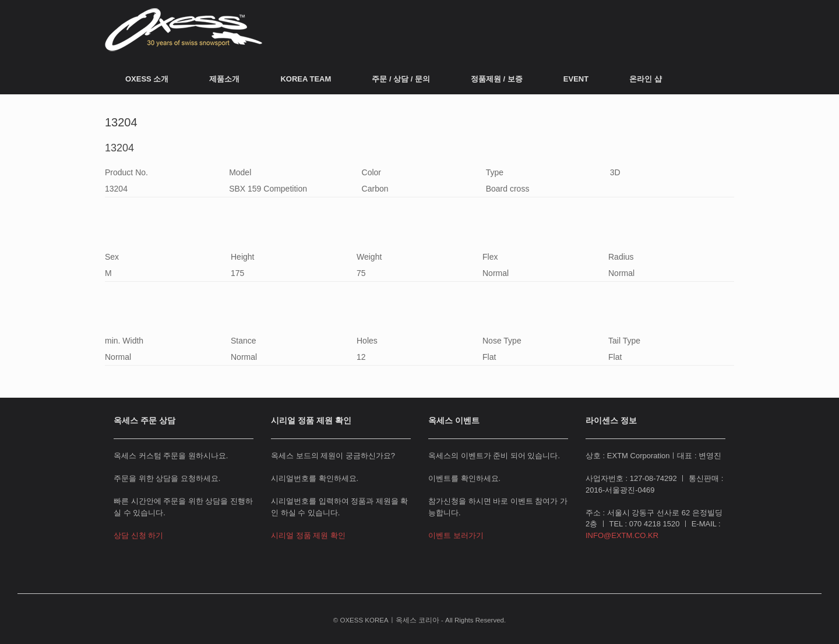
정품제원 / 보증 (497, 79)
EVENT (576, 79)
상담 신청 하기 (138, 535)
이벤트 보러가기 (456, 535)
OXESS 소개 (147, 79)
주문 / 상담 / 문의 (401, 79)
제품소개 (224, 79)
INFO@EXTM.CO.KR (622, 535)
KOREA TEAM (306, 79)
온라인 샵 (646, 79)
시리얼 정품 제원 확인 (308, 535)
